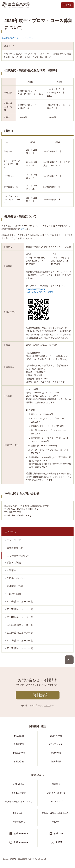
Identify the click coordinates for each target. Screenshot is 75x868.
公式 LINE (59, 834)
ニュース (10, 532)
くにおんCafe (14, 594)
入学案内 (11, 570)
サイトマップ (56, 801)
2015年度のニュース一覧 (20, 609)
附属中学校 (56, 753)
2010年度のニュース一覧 (20, 648)
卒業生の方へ (19, 813)
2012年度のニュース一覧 (20, 633)
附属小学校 (19, 761)
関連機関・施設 (15, 586)
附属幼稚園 (56, 761)
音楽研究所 (19, 744)
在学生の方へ (19, 822)
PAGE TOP (69, 660)
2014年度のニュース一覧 (20, 617)
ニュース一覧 (14, 540)
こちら (23, 229)
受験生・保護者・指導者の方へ (56, 813)
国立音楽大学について (19, 556)
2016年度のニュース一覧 (20, 602)
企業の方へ (56, 822)
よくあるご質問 (19, 793)
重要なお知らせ (15, 548)
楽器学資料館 (56, 736)
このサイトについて (56, 793)
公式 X (59, 842)
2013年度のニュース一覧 (20, 625)
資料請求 (40, 695)
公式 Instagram (21, 842)
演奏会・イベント (16, 578)
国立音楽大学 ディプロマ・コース (17, 38)
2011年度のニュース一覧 (20, 641)
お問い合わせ (19, 784)
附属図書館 (19, 736)
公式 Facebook (21, 834)
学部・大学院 (14, 563)
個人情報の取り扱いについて (19, 801)
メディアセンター (56, 744)
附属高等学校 (19, 753)
